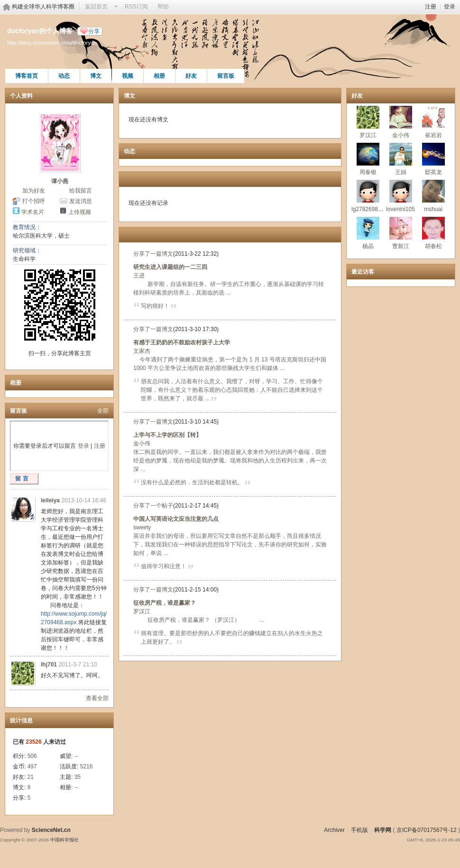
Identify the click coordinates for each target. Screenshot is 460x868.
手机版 (359, 830)
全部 (103, 411)
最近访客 (363, 272)
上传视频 (80, 212)
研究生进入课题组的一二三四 (170, 267)
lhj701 (49, 665)
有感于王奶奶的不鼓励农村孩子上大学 (182, 342)
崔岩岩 (433, 135)
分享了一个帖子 (153, 506)
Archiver (334, 830)
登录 (450, 7)
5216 (87, 766)
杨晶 (368, 246)
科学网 (383, 830)
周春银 (368, 172)
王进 (139, 276)
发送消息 (81, 201)
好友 (191, 76)
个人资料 (21, 96)
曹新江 (401, 246)
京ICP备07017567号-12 (427, 830)
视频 (128, 76)
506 (32, 756)
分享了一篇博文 (153, 254)
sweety (142, 527)
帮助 (163, 7)
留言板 (226, 76)
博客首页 (27, 76)
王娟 (401, 172)
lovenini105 (400, 209)
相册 (159, 76)
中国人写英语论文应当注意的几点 (176, 519)
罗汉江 (142, 611)
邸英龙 (433, 172)
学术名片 (33, 212)
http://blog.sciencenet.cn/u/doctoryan (52, 42)
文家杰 (142, 351)
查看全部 (97, 698)
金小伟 (142, 443)
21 (31, 777)
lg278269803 (368, 209)
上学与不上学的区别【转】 (167, 435)
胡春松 (433, 246)
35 (78, 777)
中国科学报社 (64, 840)
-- (76, 756)
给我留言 (81, 191)
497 (32, 766)
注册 (431, 7)
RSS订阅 (136, 7)
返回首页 (96, 7)
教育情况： (27, 227)
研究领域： (27, 250)
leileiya (50, 500)
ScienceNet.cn (51, 830)
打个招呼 (34, 201)
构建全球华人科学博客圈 (43, 7)
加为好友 (34, 191)
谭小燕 (60, 181)
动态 (64, 76)
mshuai (433, 209)
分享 (94, 31)
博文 (96, 76)
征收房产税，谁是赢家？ (165, 603)
